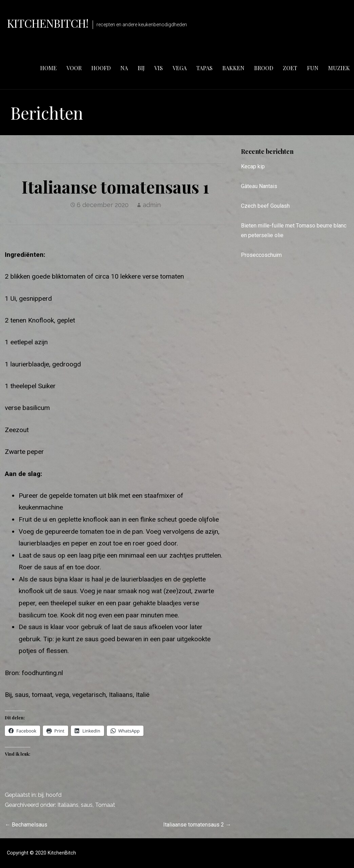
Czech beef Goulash (265, 206)
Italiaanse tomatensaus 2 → (197, 825)
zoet (290, 68)
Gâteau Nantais (259, 186)
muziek (339, 68)
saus (87, 805)
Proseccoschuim (261, 255)
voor (74, 68)
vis (159, 68)
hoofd (101, 68)
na (124, 68)
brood (264, 68)
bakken (233, 68)
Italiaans (68, 805)
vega (180, 68)
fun (313, 68)
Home (48, 68)
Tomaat (105, 805)
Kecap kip (253, 166)
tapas (204, 68)
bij (141, 68)
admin (152, 205)
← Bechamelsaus (26, 825)
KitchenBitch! (48, 23)
